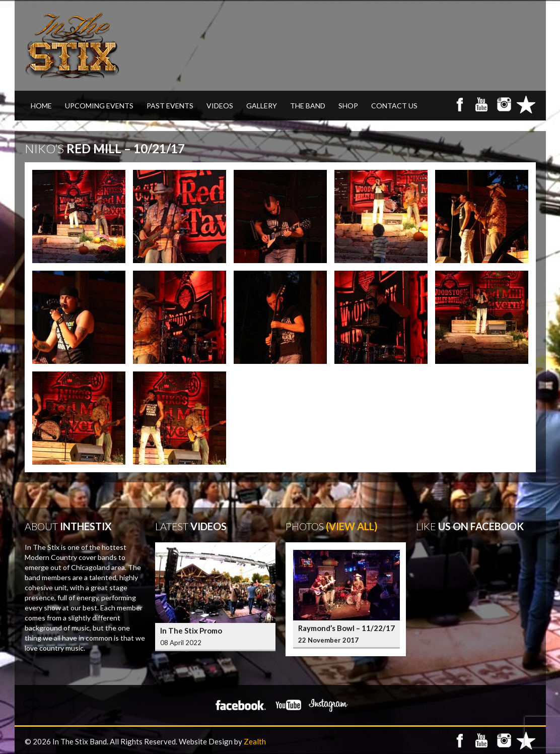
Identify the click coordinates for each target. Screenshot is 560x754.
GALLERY (262, 106)
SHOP (348, 106)
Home (41, 106)
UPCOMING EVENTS (99, 106)
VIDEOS (220, 106)
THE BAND (308, 106)
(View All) (352, 526)
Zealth (255, 741)
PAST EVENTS (170, 106)
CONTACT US (394, 106)
